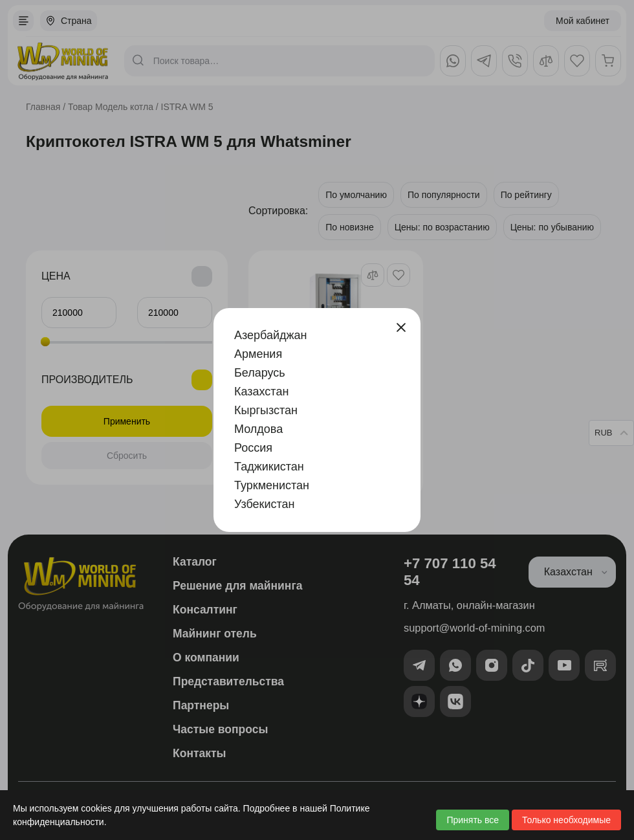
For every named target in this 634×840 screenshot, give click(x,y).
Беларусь (260, 373)
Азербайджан (271, 335)
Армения (258, 354)
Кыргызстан (266, 410)
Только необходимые (566, 820)
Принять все (473, 820)
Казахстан (261, 392)
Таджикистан (269, 467)
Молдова (258, 429)
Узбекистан (265, 504)
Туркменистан (272, 485)
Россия (253, 448)
